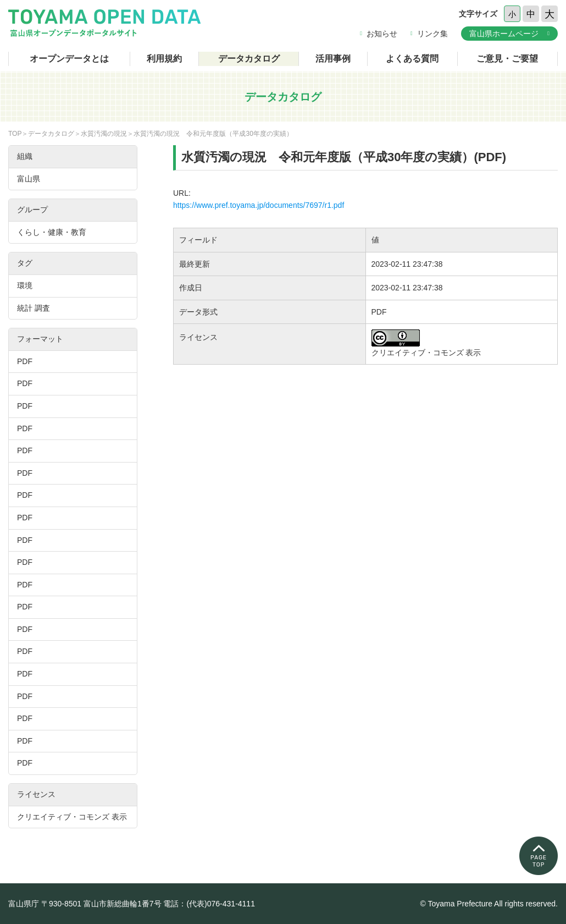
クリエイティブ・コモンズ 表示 (72, 817)
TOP (15, 134)
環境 (25, 285)
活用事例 (333, 59)
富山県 (29, 179)
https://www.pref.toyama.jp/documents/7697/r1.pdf (259, 205)
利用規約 (164, 59)
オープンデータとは (69, 59)
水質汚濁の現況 (104, 134)
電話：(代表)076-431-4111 (209, 904)
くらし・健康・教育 (52, 232)
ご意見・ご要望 (507, 59)
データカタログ (249, 59)
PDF (25, 361)
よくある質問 (412, 59)
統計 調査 (34, 308)
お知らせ (382, 34)
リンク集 (432, 34)
